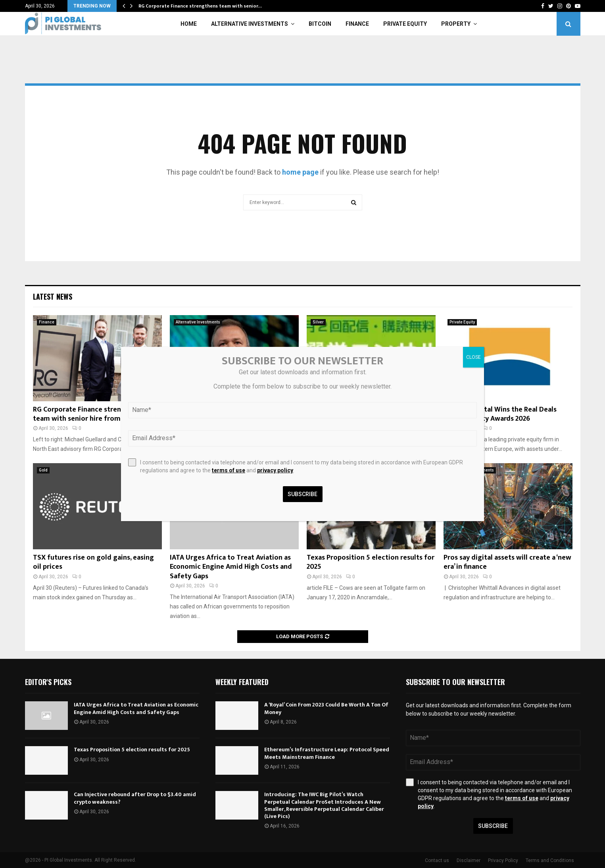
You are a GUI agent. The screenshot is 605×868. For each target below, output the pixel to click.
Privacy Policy (503, 860)
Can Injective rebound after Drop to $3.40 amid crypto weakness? (135, 798)
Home (189, 24)
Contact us (437, 860)
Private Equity (405, 24)
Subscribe (493, 826)
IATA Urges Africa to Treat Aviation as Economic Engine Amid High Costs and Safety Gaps (231, 567)
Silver (318, 322)
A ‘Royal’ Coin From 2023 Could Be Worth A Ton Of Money (326, 708)
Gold (43, 470)
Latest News (53, 296)
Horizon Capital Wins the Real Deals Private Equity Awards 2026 (500, 414)
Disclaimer (469, 860)
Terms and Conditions (550, 860)
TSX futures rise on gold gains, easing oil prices (93, 562)
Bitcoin (320, 24)
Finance (357, 24)
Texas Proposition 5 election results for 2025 (371, 562)
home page (300, 172)
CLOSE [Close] (473, 357)
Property (456, 24)
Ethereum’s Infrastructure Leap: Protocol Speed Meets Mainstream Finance (327, 753)
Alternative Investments (250, 24)
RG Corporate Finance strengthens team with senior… (200, 6)
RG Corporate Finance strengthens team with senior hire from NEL (88, 414)
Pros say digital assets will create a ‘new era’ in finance (507, 562)
